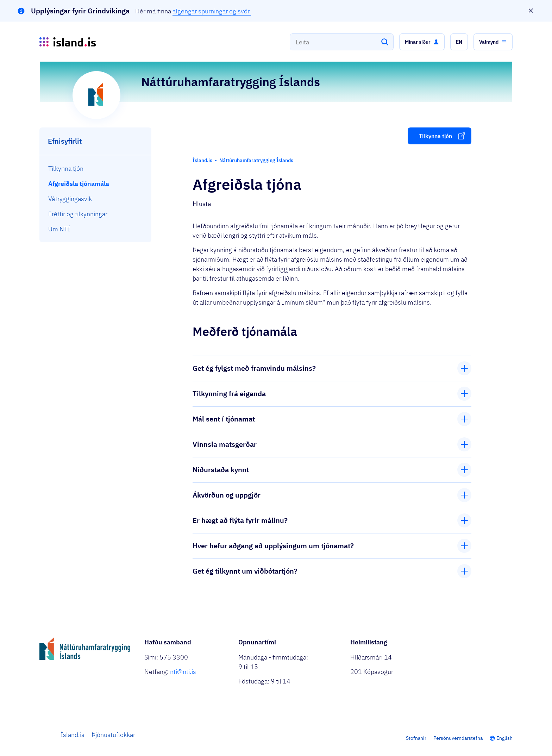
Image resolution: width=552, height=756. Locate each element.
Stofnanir (416, 738)
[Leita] (385, 42)
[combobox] (342, 42)
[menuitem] (96, 168)
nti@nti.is (183, 672)
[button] (422, 42)
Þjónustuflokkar (113, 735)
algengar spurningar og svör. (212, 11)
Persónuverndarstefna (458, 738)
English (504, 738)
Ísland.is (73, 735)
